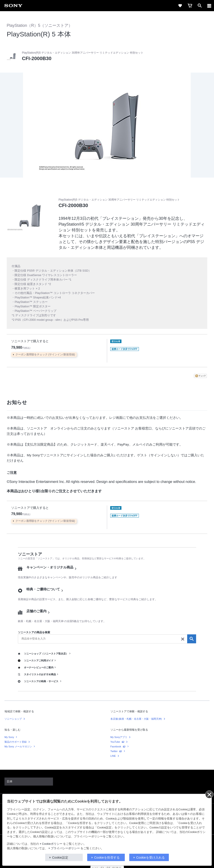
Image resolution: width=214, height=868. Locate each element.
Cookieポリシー (52, 844)
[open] (200, 6)
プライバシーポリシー (65, 848)
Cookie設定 (60, 858)
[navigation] (209, 6)
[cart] (190, 6)
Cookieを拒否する (107, 858)
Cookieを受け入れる (150, 858)
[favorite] (180, 6)
